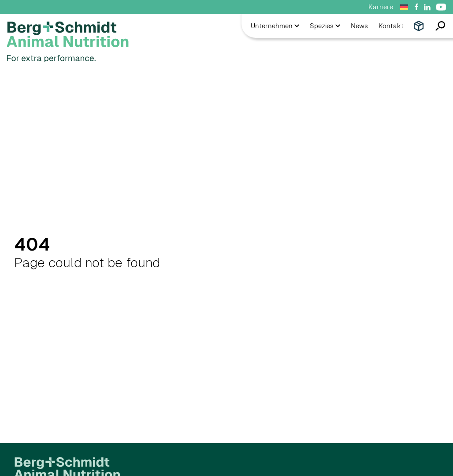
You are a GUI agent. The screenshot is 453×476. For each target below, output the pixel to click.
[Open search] (437, 26)
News (359, 26)
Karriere (381, 7)
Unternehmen (275, 26)
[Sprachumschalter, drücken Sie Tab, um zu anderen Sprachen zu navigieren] (405, 7)
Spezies (325, 26)
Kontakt (391, 26)
